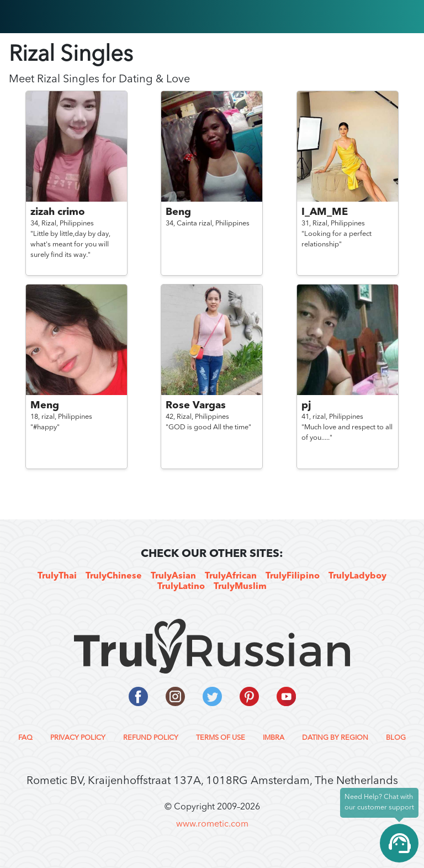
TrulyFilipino (293, 576)
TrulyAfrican (231, 576)
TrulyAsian (173, 576)
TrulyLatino (181, 587)
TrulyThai (57, 576)
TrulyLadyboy (357, 576)
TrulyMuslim (240, 587)
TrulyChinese (114, 576)
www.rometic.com (212, 824)
